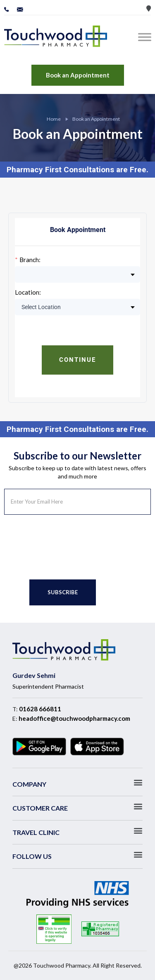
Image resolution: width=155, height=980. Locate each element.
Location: (28, 292)
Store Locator (149, 8)
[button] (77, 783)
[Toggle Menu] (146, 37)
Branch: (30, 260)
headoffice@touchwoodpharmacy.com (74, 718)
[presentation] (67, 547)
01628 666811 (40, 709)
